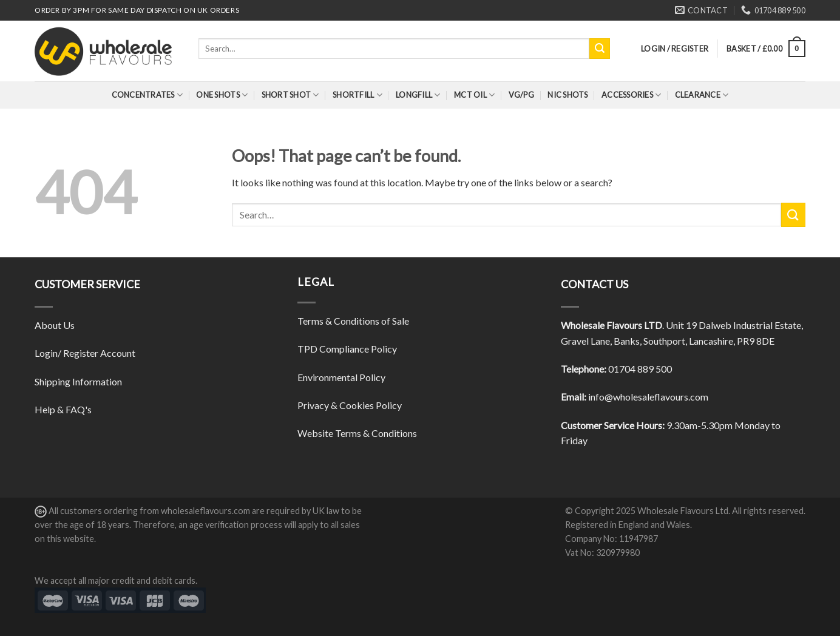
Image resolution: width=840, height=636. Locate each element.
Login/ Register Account (85, 353)
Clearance (702, 95)
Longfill (418, 95)
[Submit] (600, 49)
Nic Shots (567, 95)
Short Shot (290, 95)
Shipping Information (78, 381)
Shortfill (357, 95)
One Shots (222, 95)
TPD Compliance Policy (347, 349)
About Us (55, 325)
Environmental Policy (341, 377)
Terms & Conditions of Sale (353, 321)
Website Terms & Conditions (357, 433)
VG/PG (521, 95)
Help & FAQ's (63, 409)
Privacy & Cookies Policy (350, 405)
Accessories (631, 95)
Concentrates (147, 95)
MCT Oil (474, 95)
